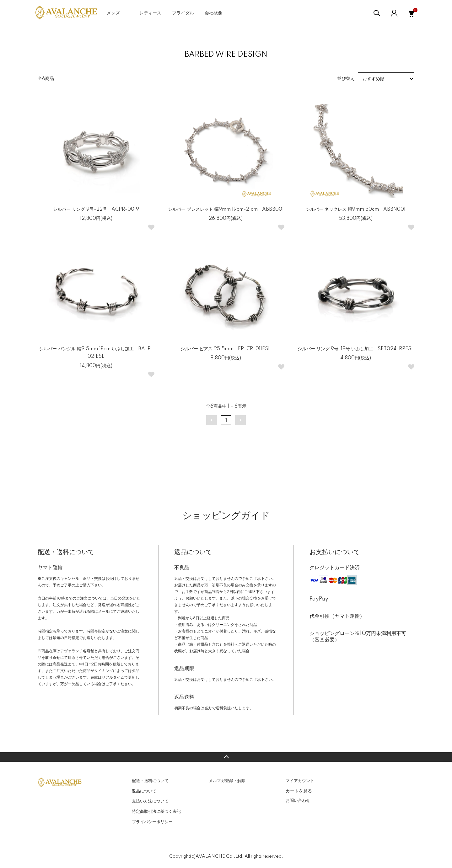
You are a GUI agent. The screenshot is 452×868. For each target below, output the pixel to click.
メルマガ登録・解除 (227, 781)
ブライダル (183, 13)
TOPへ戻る (226, 757)
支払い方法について (150, 801)
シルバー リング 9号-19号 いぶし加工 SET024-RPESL (356, 349)
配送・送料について (150, 781)
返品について (144, 791)
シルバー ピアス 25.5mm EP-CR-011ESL (226, 349)
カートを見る (299, 791)
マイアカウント (300, 781)
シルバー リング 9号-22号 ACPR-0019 (96, 209)
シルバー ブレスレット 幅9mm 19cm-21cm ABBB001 (226, 209)
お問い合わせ (298, 801)
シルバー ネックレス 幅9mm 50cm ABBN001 (356, 209)
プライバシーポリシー (152, 822)
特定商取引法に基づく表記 (156, 812)
